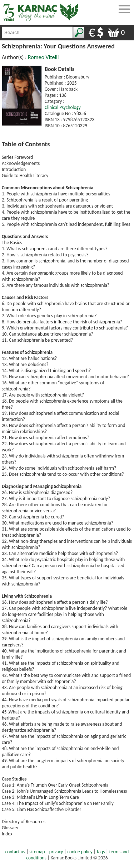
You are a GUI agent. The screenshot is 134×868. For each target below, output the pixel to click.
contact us (15, 852)
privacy (56, 852)
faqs (101, 852)
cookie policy (80, 852)
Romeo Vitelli (43, 57)
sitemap (37, 852)
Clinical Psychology (63, 107)
